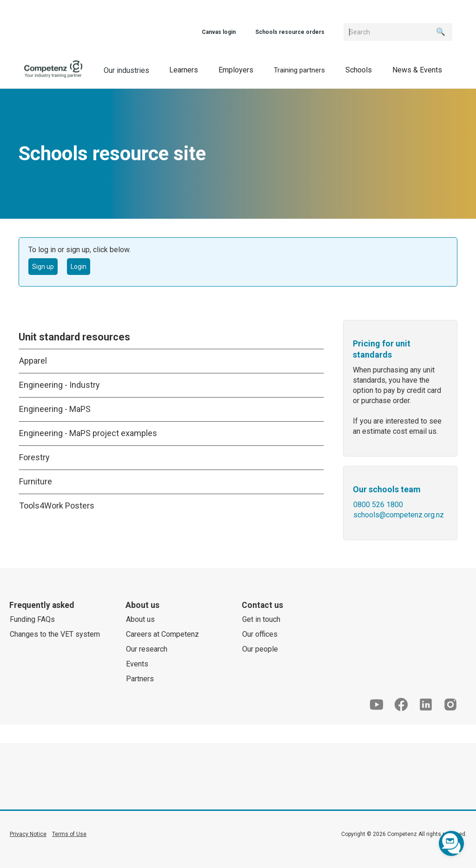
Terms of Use (69, 834)
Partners (140, 679)
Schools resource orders (290, 32)
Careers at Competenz (162, 634)
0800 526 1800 (378, 505)
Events (137, 664)
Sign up (43, 267)
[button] (184, 69)
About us (140, 619)
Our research (147, 649)
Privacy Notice (28, 834)
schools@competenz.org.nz (399, 515)
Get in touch (261, 619)
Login (79, 267)
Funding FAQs (32, 619)
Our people (260, 649)
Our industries (126, 70)
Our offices (260, 634)
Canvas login (219, 32)
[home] (53, 69)
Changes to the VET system (55, 634)
